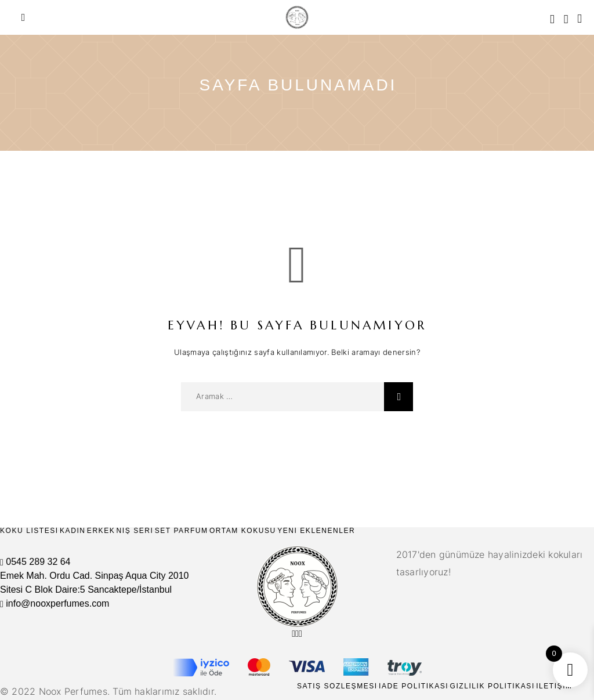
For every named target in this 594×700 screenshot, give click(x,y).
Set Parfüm (182, 531)
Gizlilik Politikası (492, 686)
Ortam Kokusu (243, 531)
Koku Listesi (29, 531)
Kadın (73, 531)
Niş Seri (135, 531)
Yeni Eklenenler (316, 531)
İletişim (554, 686)
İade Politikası (414, 686)
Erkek (101, 531)
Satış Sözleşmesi (337, 686)
